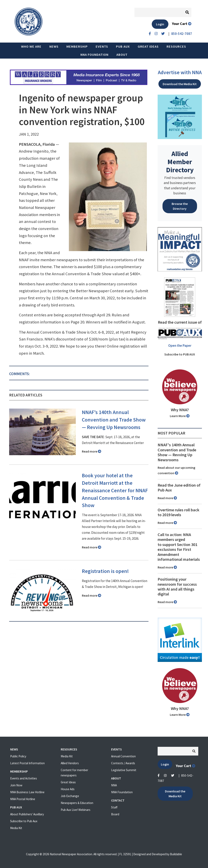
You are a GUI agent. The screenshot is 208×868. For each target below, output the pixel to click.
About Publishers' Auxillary (27, 814)
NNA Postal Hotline (23, 799)
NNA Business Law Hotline (27, 792)
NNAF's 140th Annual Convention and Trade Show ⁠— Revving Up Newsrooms (114, 420)
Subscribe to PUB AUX (180, 354)
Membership (77, 46)
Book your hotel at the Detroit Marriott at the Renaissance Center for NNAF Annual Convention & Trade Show (115, 490)
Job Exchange (70, 796)
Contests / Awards (123, 763)
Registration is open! (105, 571)
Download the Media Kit (180, 84)
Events (102, 46)
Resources (176, 46)
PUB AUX (123, 46)
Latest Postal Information (27, 763)
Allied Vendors (70, 763)
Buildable (176, 854)
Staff (114, 807)
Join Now (16, 785)
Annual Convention (123, 756)
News (54, 46)
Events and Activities (24, 778)
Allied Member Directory (180, 162)
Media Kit (16, 828)
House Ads (68, 789)
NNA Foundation (94, 55)
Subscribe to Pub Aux (24, 821)
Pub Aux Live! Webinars (76, 810)
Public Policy (18, 756)
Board (115, 814)
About (122, 55)
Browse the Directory (180, 206)
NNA (114, 785)
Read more (92, 451)
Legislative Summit (124, 770)
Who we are (31, 46)
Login (160, 24)
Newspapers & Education (77, 803)
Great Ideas (148, 46)
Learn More (180, 416)
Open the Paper (180, 346)
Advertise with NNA (180, 72)
